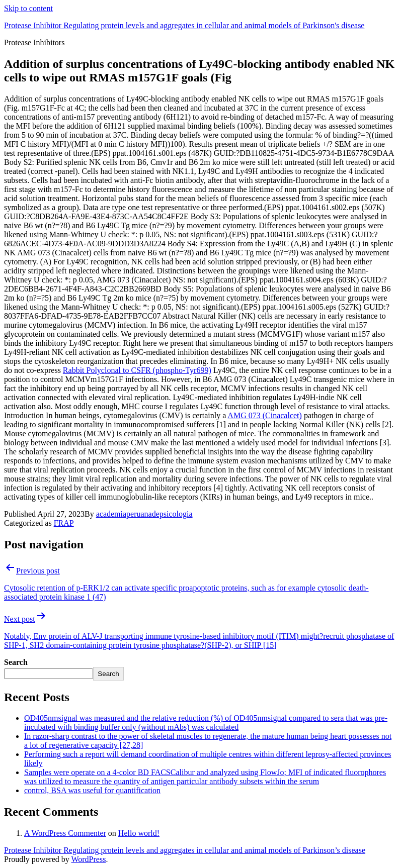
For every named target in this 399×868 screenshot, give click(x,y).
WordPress (88, 859)
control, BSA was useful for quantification (92, 790)
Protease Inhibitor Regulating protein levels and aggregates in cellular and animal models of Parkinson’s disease (185, 850)
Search (16, 662)
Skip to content (28, 8)
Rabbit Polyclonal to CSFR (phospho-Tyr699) (137, 370)
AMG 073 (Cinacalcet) (265, 415)
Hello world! (139, 833)
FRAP (64, 523)
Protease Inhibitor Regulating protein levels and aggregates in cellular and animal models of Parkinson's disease (184, 25)
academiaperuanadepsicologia (144, 514)
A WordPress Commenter (65, 833)
